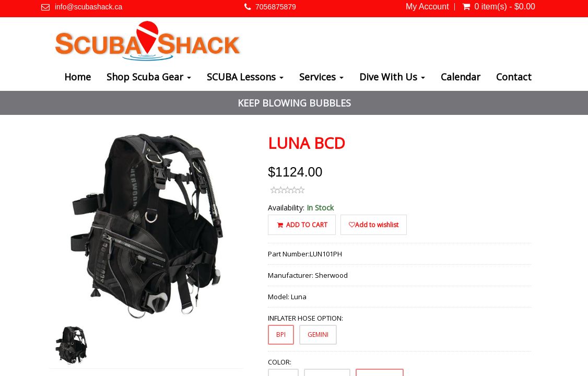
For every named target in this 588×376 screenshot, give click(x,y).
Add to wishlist (374, 225)
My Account (427, 7)
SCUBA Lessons (245, 77)
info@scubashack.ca (89, 7)
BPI (281, 334)
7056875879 (276, 7)
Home (78, 77)
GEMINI (318, 334)
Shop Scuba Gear (149, 77)
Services (321, 77)
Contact (514, 77)
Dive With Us (392, 77)
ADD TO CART (302, 225)
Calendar (461, 77)
